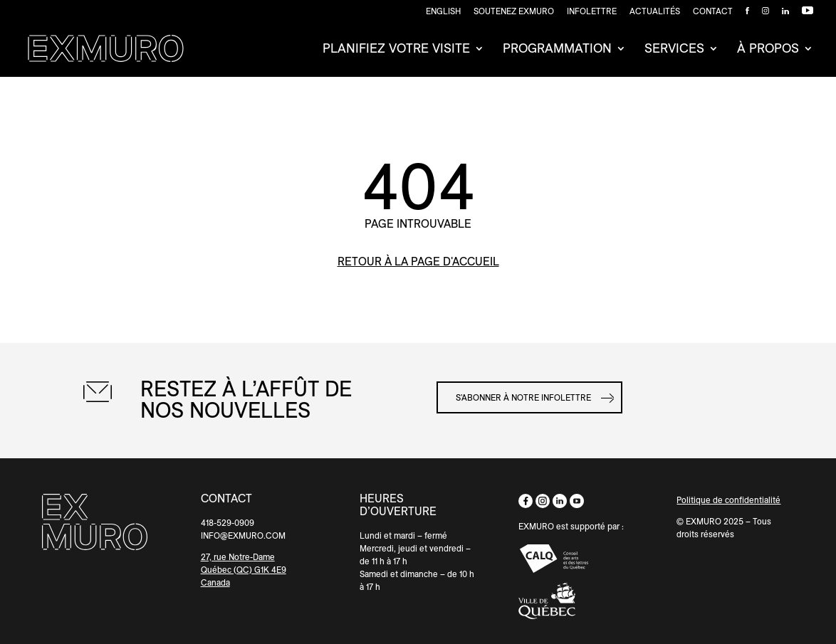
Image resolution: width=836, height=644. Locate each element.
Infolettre (592, 11)
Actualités (655, 11)
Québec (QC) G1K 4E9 (244, 570)
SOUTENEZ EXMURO (514, 11)
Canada (215, 582)
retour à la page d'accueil (418, 262)
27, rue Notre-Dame (238, 557)
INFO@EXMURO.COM (243, 535)
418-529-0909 (228, 523)
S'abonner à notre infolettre (523, 397)
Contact (713, 11)
